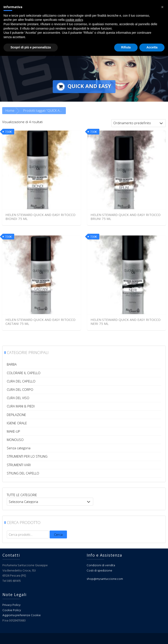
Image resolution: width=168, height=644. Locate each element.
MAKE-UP (13, 431)
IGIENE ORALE (17, 423)
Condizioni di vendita (101, 565)
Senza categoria (19, 448)
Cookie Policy (12, 610)
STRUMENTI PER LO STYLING (27, 456)
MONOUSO (15, 440)
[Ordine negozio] (139, 123)
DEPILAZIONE (16, 415)
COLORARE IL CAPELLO (24, 373)
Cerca (58, 534)
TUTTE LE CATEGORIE (22, 495)
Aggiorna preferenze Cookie (22, 615)
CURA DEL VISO (18, 398)
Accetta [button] (152, 47)
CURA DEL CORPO (20, 389)
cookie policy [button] (74, 20)
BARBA (12, 364)
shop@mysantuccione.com (105, 579)
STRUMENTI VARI (19, 465)
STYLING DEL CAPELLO (23, 473)
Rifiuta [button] (126, 47)
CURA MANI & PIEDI (21, 406)
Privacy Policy (11, 605)
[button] (162, 7)
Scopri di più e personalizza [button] (31, 47)
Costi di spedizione (99, 571)
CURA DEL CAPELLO (21, 381)
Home (10, 110)
